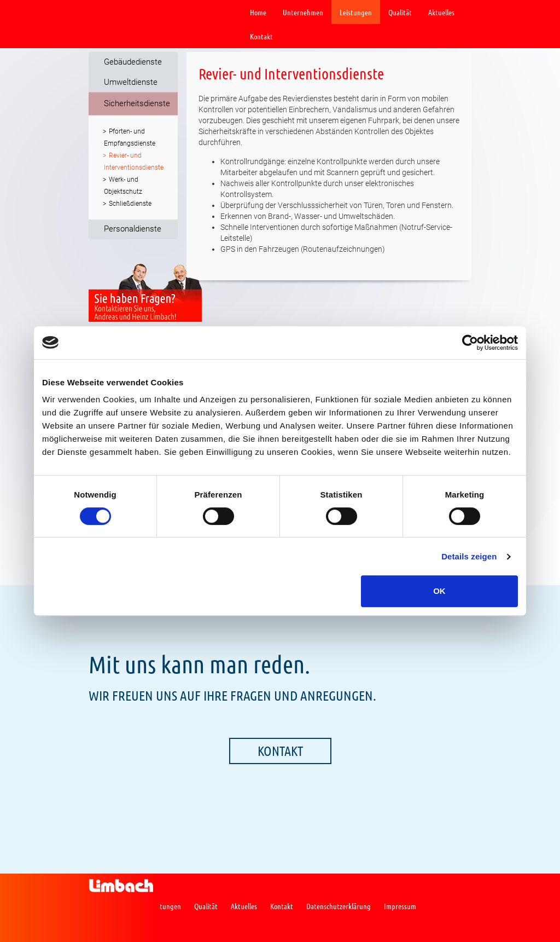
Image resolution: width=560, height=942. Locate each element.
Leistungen (356, 12)
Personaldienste (133, 229)
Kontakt (261, 36)
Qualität (400, 12)
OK (439, 591)
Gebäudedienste (133, 62)
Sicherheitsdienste (137, 103)
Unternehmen (303, 12)
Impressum (400, 906)
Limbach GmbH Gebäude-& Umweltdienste (121, 12)
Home (258, 12)
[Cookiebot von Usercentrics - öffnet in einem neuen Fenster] (470, 343)
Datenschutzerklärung (339, 906)
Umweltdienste (131, 82)
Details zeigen (469, 556)
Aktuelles (441, 12)
